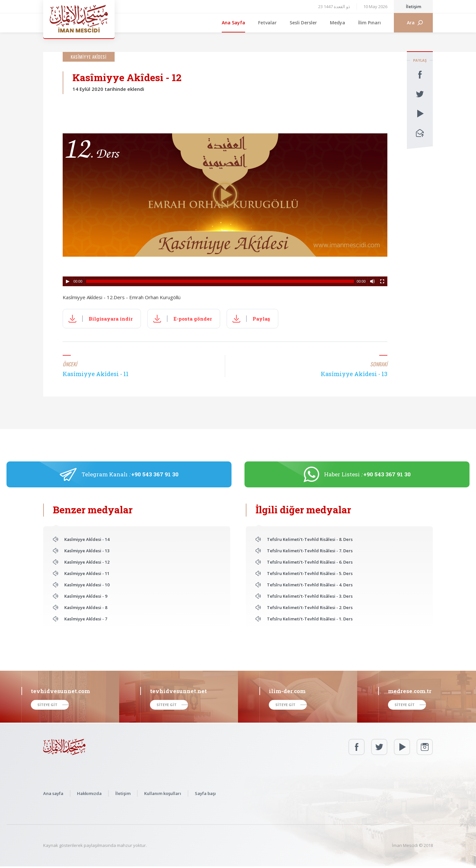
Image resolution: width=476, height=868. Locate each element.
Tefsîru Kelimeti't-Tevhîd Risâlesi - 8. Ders (310, 539)
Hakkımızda (89, 793)
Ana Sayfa (233, 23)
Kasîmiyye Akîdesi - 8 (86, 607)
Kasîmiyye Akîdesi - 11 (87, 573)
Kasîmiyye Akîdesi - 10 (87, 585)
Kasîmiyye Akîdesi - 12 (87, 562)
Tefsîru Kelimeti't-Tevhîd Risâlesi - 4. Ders (310, 585)
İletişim (413, 6)
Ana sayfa (53, 793)
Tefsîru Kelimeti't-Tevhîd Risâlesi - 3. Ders (310, 596)
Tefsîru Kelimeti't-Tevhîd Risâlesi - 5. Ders (310, 573)
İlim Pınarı (370, 23)
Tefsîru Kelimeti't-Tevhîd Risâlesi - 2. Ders (310, 607)
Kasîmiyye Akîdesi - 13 (87, 551)
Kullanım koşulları (163, 793)
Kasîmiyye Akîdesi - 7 (86, 619)
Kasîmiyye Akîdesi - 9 (86, 596)
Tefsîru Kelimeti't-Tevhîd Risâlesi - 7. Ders (310, 551)
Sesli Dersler (303, 23)
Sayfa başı (205, 793)
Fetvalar (267, 23)
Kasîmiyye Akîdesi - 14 (87, 539)
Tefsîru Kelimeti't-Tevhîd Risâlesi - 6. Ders (310, 562)
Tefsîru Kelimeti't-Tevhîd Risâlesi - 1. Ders (310, 619)
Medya (338, 23)
